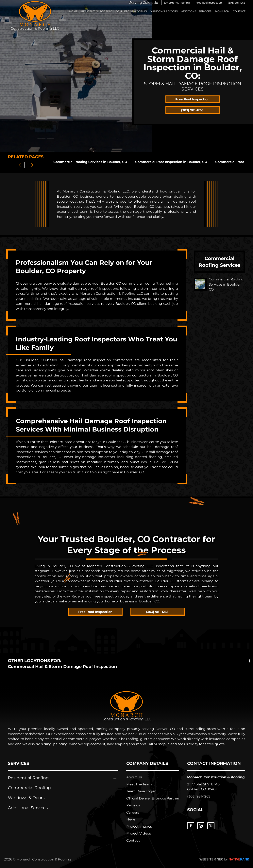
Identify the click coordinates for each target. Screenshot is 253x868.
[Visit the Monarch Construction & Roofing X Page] (211, 826)
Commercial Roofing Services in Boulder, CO (90, 162)
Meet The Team (139, 784)
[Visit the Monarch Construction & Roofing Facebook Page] (191, 826)
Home (73, 11)
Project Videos (139, 833)
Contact (239, 11)
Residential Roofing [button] (97, 11)
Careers (133, 812)
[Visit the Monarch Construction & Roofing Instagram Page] (201, 826)
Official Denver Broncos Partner (153, 798)
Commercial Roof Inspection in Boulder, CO (171, 162)
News (131, 819)
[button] (177, 3)
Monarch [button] (222, 11)
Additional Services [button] (196, 11)
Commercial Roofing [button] (131, 11)
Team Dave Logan (141, 791)
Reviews (133, 805)
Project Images (139, 826)
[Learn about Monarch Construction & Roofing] (126, 706)
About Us (134, 777)
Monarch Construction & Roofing (216, 777)
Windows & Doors (164, 11)
